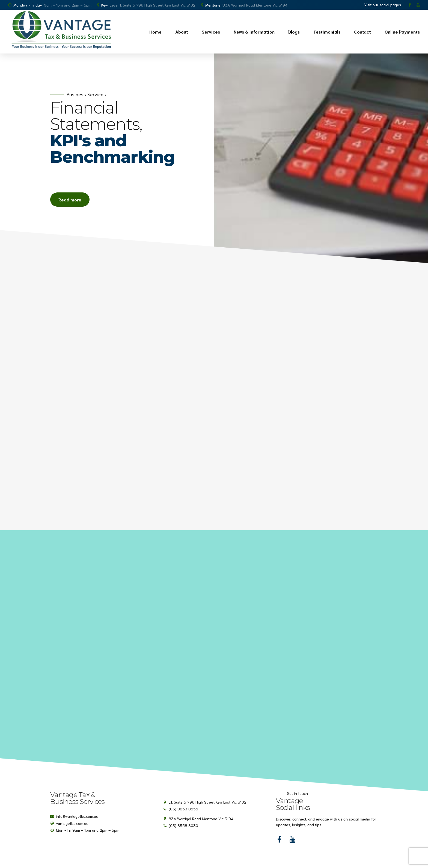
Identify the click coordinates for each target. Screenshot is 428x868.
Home (155, 32)
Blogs (294, 32)
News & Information (254, 32)
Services (211, 32)
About (182, 32)
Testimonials (327, 32)
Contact (362, 32)
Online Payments (402, 32)
